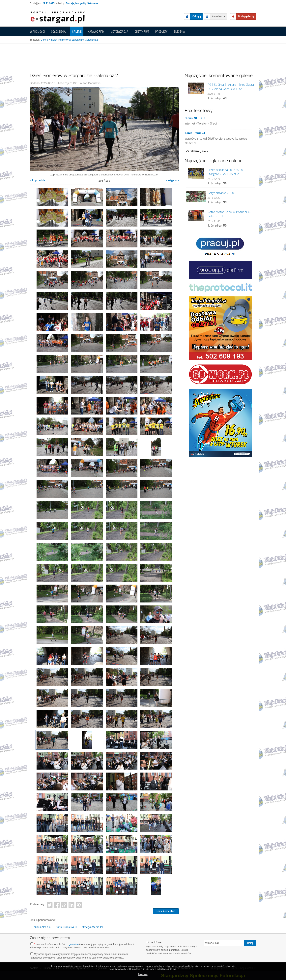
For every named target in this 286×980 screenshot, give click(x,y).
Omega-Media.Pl (92, 927)
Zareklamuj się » (197, 151)
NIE (158, 942)
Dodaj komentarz (166, 911)
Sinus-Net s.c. (43, 927)
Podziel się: (37, 904)
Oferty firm (142, 32)
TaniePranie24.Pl (67, 927)
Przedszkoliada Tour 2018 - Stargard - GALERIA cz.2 (226, 172)
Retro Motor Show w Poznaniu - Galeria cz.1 (229, 214)
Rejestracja (218, 16)
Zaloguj (196, 16)
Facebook (57, 905)
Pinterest (79, 905)
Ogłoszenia (58, 32)
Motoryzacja (119, 32)
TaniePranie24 (195, 133)
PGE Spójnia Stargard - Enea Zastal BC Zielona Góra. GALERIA (231, 87)
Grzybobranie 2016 (221, 193)
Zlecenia (179, 32)
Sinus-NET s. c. (196, 118)
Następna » (172, 180)
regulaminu (73, 944)
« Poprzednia (37, 180)
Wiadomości (37, 32)
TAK (150, 942)
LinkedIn (72, 905)
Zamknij (143, 974)
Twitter (50, 905)
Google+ (64, 905)
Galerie (77, 32)
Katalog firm (96, 32)
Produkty (161, 32)
